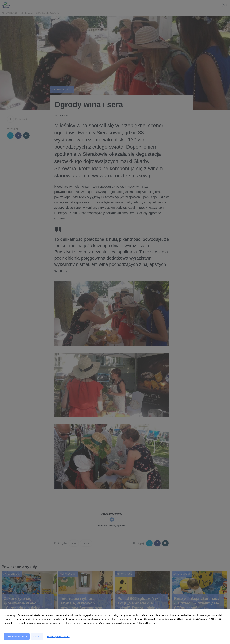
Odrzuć (37, 636)
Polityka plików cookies (58, 636)
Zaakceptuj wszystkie (17, 636)
